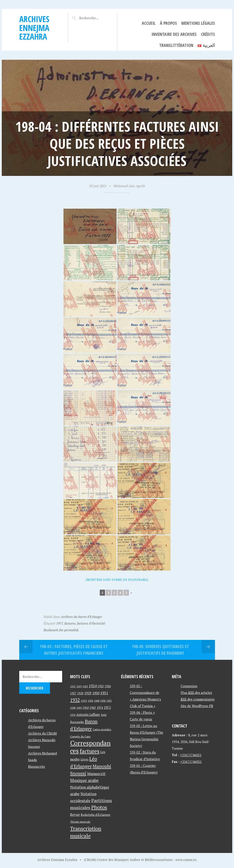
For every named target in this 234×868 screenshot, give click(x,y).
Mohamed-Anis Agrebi (129, 186)
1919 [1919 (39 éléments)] (79, 686)
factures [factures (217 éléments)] (90, 751)
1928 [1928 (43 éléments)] (80, 693)
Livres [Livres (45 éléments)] (84, 759)
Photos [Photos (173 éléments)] (99, 807)
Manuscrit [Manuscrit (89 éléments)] (96, 774)
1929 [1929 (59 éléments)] (88, 693)
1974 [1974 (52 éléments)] (100, 707)
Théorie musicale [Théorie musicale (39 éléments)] (80, 822)
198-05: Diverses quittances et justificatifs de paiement (160, 650)
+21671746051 (191, 755)
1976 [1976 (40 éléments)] (73, 715)
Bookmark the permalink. (61, 630)
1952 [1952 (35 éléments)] (109, 701)
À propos (168, 23)
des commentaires (198, 699)
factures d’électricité (91, 623)
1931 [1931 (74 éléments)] (104, 693)
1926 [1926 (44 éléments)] (108, 686)
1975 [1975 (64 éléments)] (107, 707)
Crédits (208, 34)
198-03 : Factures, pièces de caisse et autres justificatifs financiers (74, 650)
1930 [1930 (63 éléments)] (96, 693)
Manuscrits (36, 766)
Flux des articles (196, 693)
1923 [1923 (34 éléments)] (85, 686)
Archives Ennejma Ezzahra (34, 28)
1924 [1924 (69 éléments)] (93, 686)
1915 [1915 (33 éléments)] (73, 686)
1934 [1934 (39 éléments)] (90, 701)
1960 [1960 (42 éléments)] (86, 708)
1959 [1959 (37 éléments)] (79, 708)
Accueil (149, 23)
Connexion (189, 686)
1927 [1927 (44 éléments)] (73, 693)
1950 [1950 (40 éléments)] (103, 701)
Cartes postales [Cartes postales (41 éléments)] (102, 729)
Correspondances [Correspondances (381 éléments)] (90, 747)
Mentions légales (198, 23)
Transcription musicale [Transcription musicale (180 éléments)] (86, 832)
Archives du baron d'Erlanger (81, 617)
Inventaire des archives (174, 34)
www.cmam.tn (186, 860)
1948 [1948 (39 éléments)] (97, 701)
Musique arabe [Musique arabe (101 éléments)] (84, 780)
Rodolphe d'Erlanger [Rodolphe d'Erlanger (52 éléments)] (96, 815)
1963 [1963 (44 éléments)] (93, 708)
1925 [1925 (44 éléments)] (101, 686)
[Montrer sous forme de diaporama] (117, 580)
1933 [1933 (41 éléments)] (84, 701)
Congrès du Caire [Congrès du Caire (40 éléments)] (80, 736)
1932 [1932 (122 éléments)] (75, 700)
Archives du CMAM (42, 733)
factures (70, 623)
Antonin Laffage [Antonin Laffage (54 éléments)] (88, 715)
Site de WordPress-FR (197, 706)
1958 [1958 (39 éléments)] (73, 708)
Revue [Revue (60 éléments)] (75, 814)
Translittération (176, 45)
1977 (59, 623)
